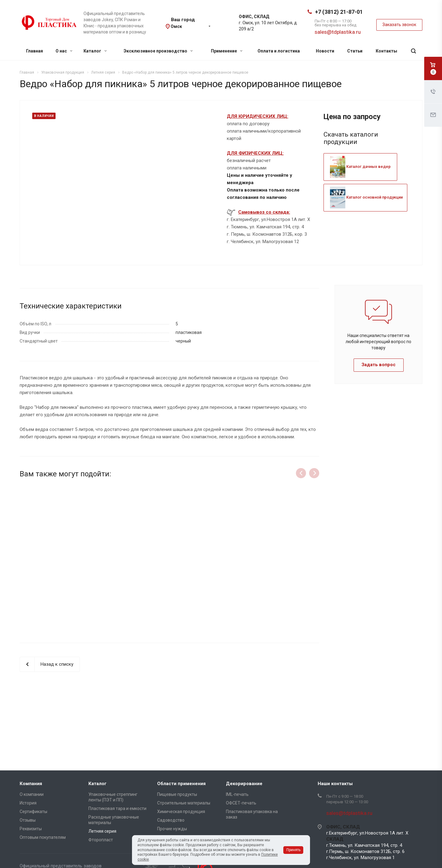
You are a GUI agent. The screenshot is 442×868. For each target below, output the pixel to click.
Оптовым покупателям (43, 837)
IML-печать (237, 794)
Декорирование (244, 784)
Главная (35, 51)
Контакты (386, 51)
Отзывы (28, 820)
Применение (227, 51)
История (28, 803)
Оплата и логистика (279, 51)
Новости (325, 51)
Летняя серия (102, 831)
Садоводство (171, 820)
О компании (32, 794)
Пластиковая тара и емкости (117, 808)
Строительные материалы (184, 803)
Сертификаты (33, 812)
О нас (64, 51)
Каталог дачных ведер (360, 167)
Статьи (355, 51)
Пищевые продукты (177, 794)
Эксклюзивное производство (158, 51)
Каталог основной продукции (366, 197)
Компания (31, 784)
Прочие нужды (172, 829)
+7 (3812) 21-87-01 (339, 12)
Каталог (95, 51)
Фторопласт (101, 840)
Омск (176, 26)
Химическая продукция (181, 812)
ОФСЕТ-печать (241, 803)
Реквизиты (31, 829)
